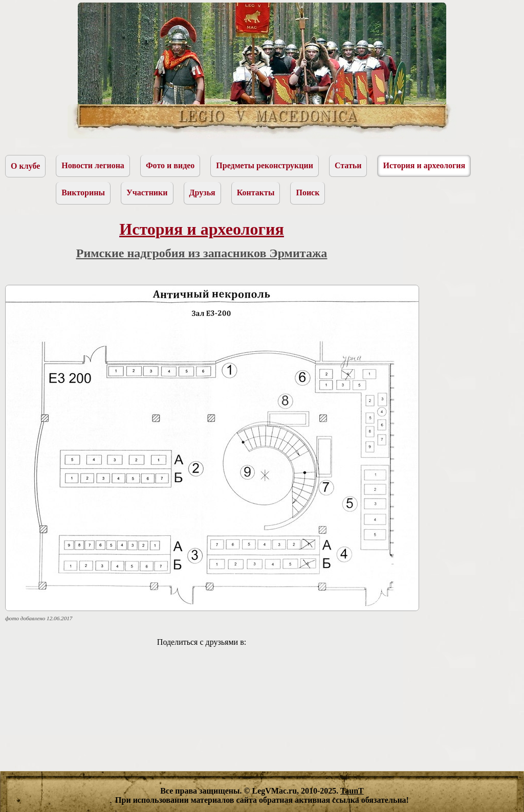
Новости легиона (93, 165)
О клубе (25, 166)
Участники (147, 193)
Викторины (83, 193)
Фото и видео (170, 165)
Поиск (308, 193)
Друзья (202, 193)
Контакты (256, 193)
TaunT (352, 791)
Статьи (348, 165)
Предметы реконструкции (265, 165)
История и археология (424, 165)
